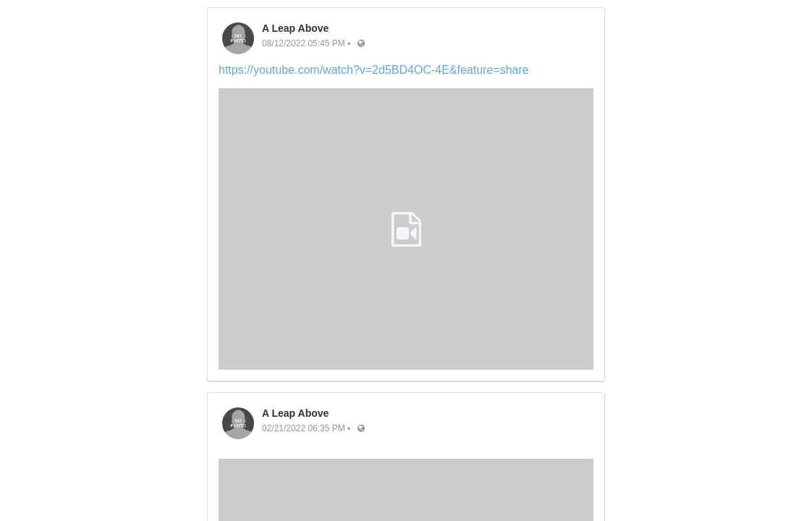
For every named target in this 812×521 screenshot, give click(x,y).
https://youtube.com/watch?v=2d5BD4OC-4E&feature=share (374, 70)
